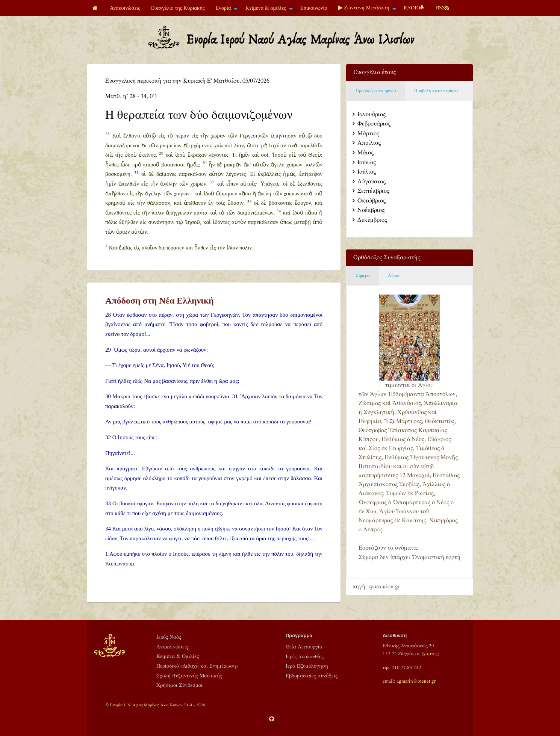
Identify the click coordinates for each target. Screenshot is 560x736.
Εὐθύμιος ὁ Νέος (403, 439)
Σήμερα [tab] (363, 276)
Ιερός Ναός (169, 637)
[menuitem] (96, 8)
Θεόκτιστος (440, 421)
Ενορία (223, 8)
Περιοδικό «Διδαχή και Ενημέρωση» (197, 666)
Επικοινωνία (314, 8)
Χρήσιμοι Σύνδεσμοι (179, 685)
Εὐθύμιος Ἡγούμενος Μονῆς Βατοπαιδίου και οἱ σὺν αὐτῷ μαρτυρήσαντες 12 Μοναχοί (408, 466)
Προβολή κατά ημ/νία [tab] (376, 91)
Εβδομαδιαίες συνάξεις (312, 676)
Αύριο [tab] (394, 276)
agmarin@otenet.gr (416, 681)
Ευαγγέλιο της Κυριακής (178, 8)
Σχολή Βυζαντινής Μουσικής (189, 676)
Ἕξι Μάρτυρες (403, 421)
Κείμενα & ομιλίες (266, 8)
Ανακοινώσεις (125, 8)
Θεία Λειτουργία (304, 647)
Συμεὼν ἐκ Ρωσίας (410, 493)
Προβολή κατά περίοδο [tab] (436, 91)
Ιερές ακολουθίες (305, 657)
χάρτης (431, 654)
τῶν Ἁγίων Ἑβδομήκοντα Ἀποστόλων (407, 394)
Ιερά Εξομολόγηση (307, 666)
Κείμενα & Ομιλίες (178, 656)
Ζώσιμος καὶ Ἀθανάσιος (390, 403)
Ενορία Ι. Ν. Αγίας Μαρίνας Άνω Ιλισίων (146, 705)
